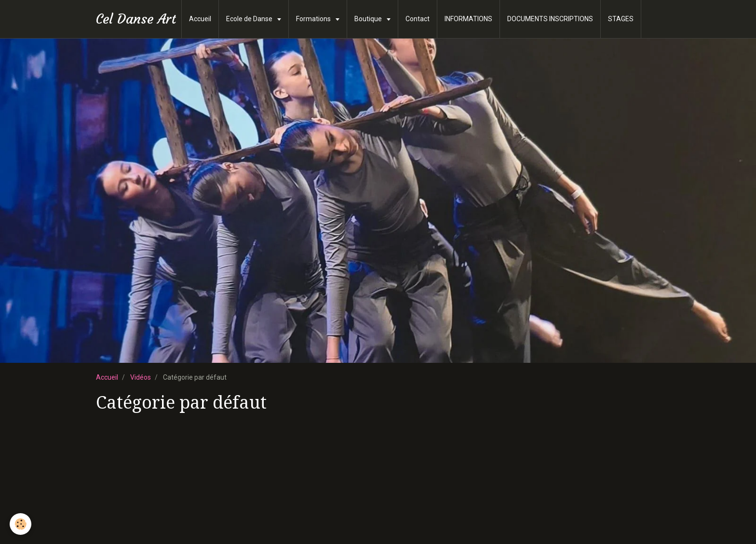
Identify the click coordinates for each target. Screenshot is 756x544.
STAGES (621, 19)
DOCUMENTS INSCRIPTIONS (550, 19)
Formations (314, 19)
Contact (418, 19)
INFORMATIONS (468, 19)
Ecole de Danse (250, 19)
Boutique (369, 19)
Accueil (200, 19)
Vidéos (141, 377)
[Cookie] (20, 524)
